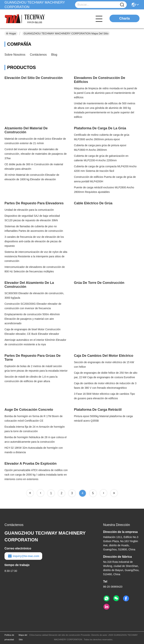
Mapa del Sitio (23, 637)
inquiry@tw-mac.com (23, 556)
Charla (124, 18)
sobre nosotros (15, 55)
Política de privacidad (9, 637)
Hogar (11, 33)
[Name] (122, 5)
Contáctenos (38, 55)
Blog (54, 55)
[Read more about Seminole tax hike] (30, 493)
